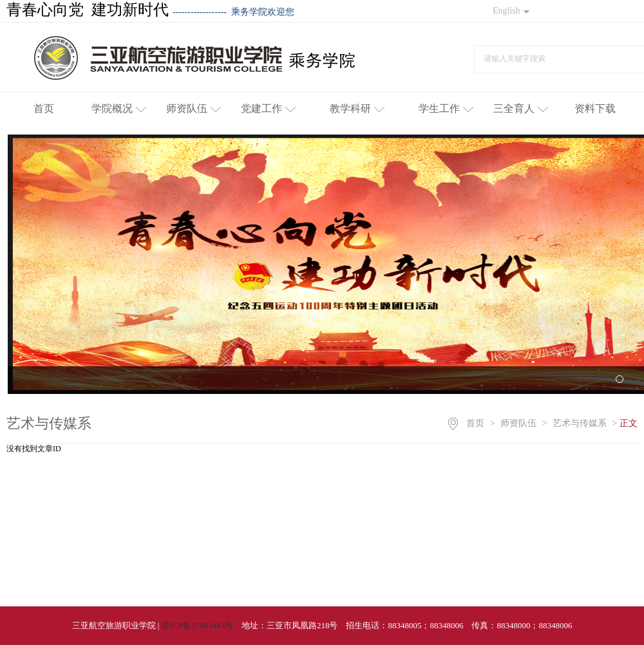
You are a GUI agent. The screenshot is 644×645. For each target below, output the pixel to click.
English (511, 11)
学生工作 (446, 108)
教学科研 (357, 108)
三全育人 (521, 108)
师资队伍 (194, 108)
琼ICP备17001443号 (197, 625)
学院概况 (119, 108)
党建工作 (268, 108)
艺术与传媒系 (580, 423)
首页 (44, 108)
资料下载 (595, 108)
